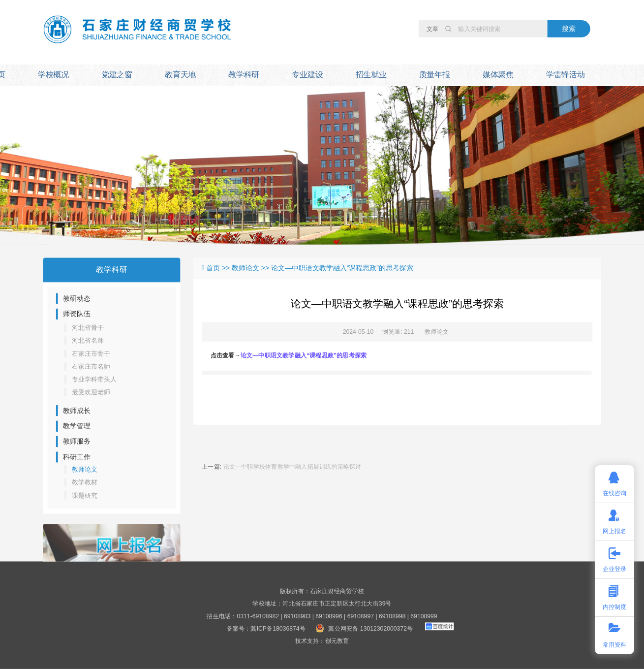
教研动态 (77, 299)
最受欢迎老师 (91, 392)
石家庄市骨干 (91, 353)
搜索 (569, 28)
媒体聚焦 (498, 75)
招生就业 (371, 75)
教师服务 (77, 441)
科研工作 (77, 457)
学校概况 (53, 75)
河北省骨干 (88, 328)
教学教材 (85, 482)
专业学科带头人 (94, 379)
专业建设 (307, 75)
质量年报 (435, 75)
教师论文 (437, 332)
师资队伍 (77, 314)
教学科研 (244, 75)
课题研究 (85, 495)
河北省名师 (88, 340)
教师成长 (77, 410)
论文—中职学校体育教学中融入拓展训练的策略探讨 (292, 467)
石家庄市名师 (91, 366)
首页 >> (219, 268)
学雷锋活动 (566, 75)
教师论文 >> (251, 268)
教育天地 (180, 75)
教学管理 (77, 426)
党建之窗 (117, 75)
